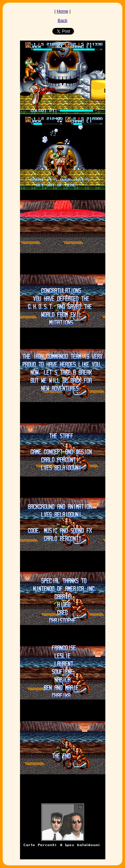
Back (62, 20)
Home (62, 11)
